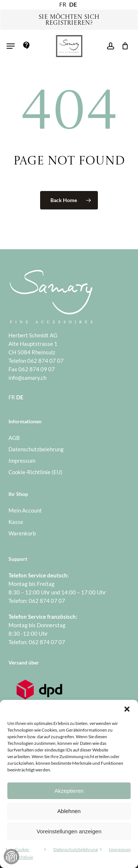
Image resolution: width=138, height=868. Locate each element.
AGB (14, 438)
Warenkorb (22, 533)
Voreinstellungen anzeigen (69, 831)
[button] (127, 709)
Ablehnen (69, 811)
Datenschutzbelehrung (76, 849)
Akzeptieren (69, 791)
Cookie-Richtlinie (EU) (36, 472)
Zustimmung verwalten (11, 857)
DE (73, 4)
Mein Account (25, 510)
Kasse (16, 522)
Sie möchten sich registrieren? (69, 20)
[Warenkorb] (123, 46)
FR (63, 4)
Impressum (120, 849)
